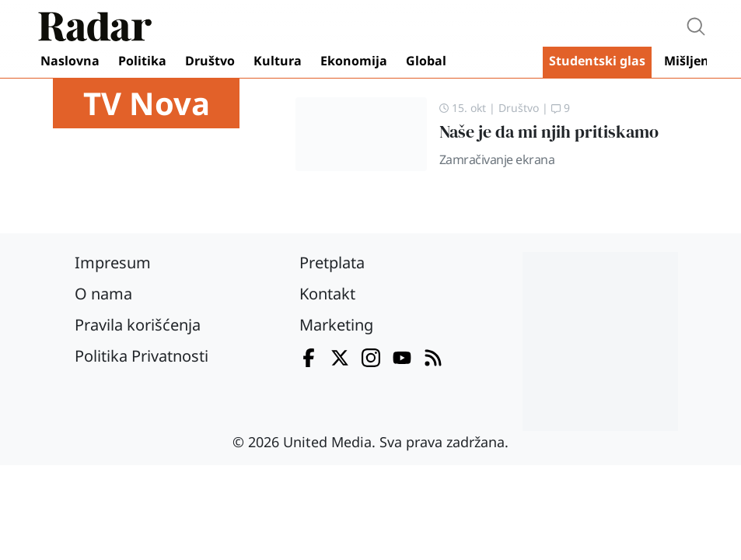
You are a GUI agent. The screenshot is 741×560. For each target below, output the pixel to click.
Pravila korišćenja (138, 325)
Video (498, 62)
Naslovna (70, 61)
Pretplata (332, 262)
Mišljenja (692, 61)
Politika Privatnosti (142, 356)
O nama (103, 294)
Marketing (336, 325)
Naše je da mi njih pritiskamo (549, 132)
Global (426, 61)
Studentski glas (597, 61)
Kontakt (327, 294)
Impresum (113, 262)
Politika (142, 61)
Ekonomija (354, 61)
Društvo (210, 61)
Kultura (278, 61)
